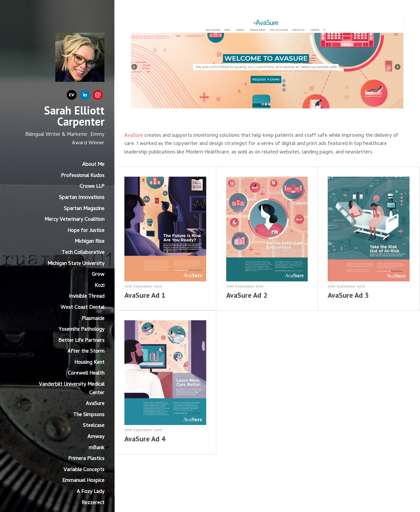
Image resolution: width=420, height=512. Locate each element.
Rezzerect (93, 503)
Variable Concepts (84, 470)
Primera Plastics (86, 459)
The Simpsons (89, 415)
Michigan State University (76, 264)
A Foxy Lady (91, 492)
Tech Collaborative (83, 253)
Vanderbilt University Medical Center (72, 389)
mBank (97, 448)
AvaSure (95, 404)
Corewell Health (86, 374)
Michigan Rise (90, 242)
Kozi (100, 286)
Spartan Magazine (84, 209)
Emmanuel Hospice (83, 481)
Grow (98, 275)
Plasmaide (93, 319)
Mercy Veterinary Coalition (74, 220)
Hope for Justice (86, 231)
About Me (93, 165)
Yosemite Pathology (82, 330)
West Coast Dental (82, 308)
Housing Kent (89, 363)
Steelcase (94, 426)
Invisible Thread (87, 297)
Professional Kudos (83, 176)
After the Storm (86, 352)
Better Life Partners (81, 341)
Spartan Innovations (82, 198)
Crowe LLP (92, 187)
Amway (96, 437)
